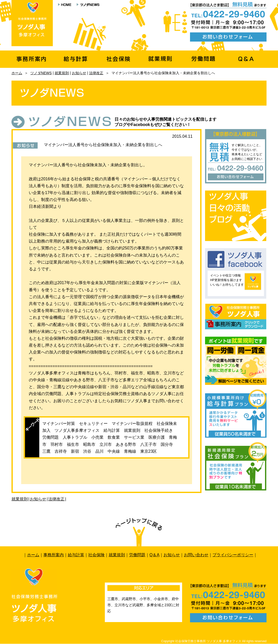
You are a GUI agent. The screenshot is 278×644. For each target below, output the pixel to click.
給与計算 (76, 555)
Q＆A (154, 555)
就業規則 (62, 73)
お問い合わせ (196, 555)
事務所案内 (54, 555)
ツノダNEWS (41, 73)
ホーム (17, 73)
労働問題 (137, 555)
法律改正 (96, 73)
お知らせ (79, 73)
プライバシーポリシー (233, 555)
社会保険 (96, 555)
